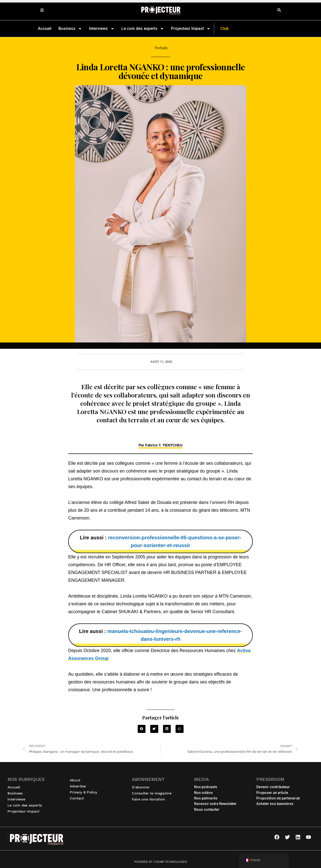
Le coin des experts (143, 29)
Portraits (161, 48)
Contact (77, 798)
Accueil (45, 28)
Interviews (102, 29)
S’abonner (141, 787)
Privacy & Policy (83, 792)
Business (70, 29)
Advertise (78, 786)
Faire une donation (148, 799)
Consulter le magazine (152, 793)
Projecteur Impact (191, 29)
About (75, 780)
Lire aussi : (160, 541)
